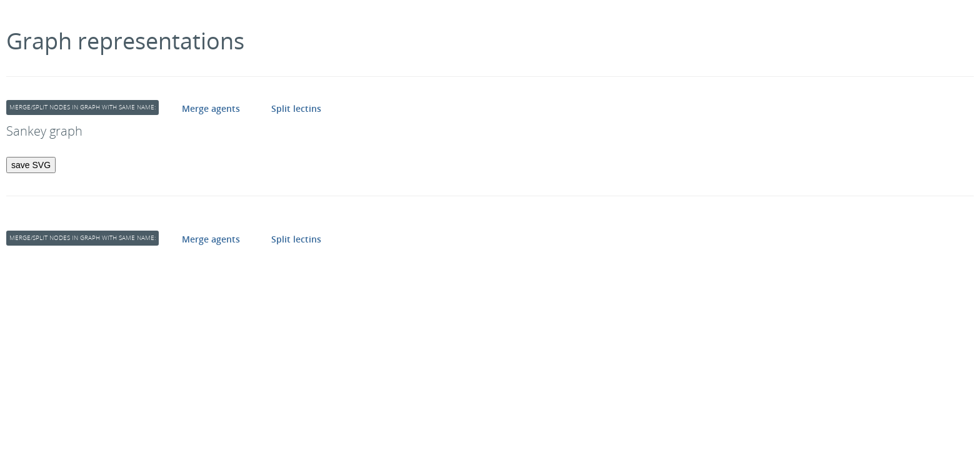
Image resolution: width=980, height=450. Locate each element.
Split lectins (296, 108)
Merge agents (211, 108)
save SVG (31, 165)
